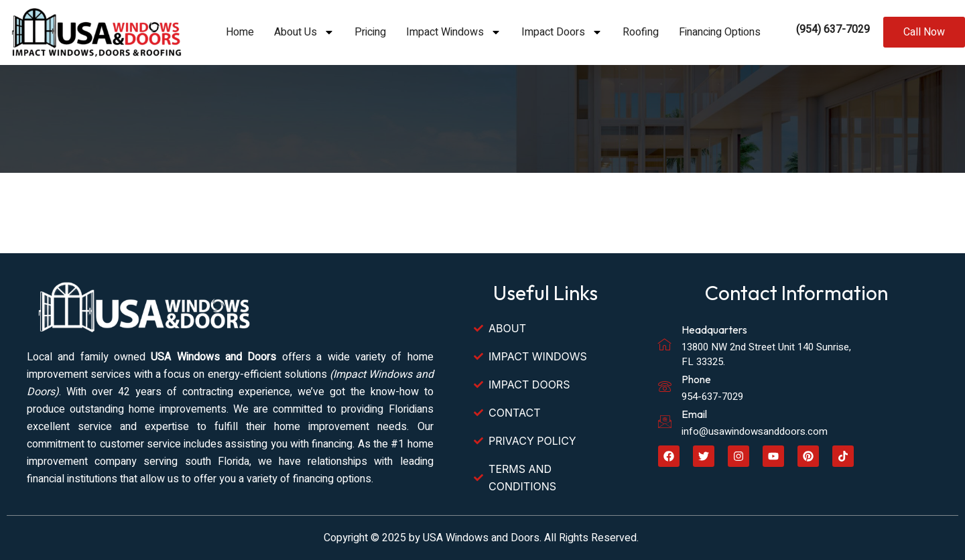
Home (240, 32)
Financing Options (720, 32)
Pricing (370, 32)
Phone (696, 379)
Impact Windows (454, 32)
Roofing (641, 32)
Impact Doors (562, 32)
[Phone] (665, 387)
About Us (304, 32)
